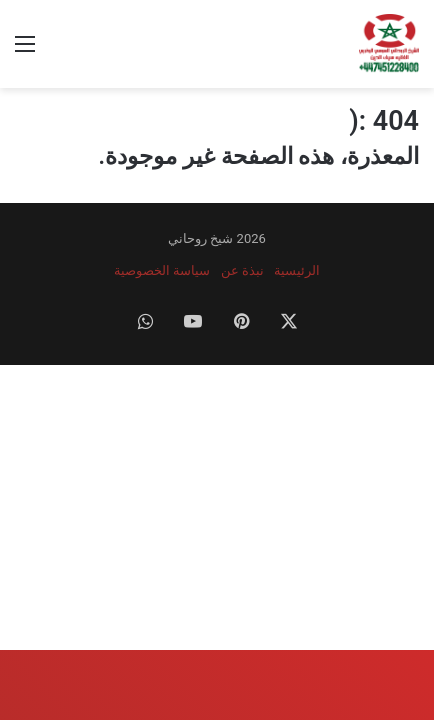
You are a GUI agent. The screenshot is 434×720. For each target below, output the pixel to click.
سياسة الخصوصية (162, 270)
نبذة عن (242, 270)
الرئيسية (297, 270)
